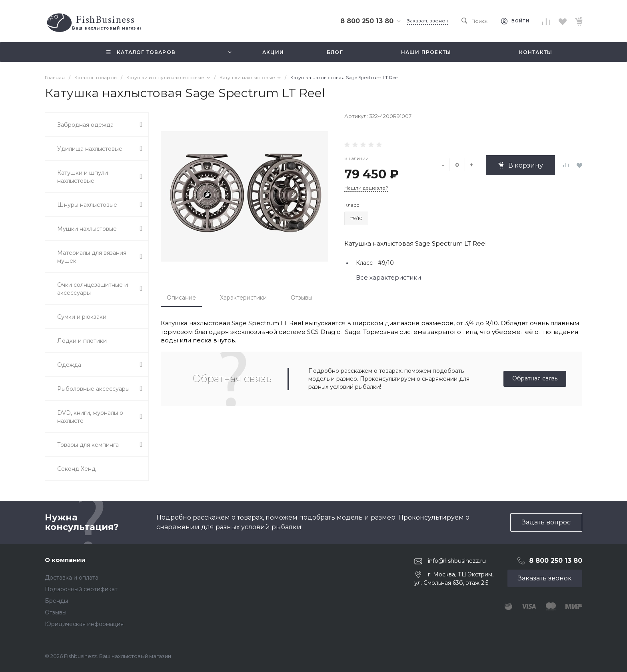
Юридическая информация (84, 624)
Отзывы (302, 298)
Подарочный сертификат (81, 589)
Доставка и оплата (72, 578)
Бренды (56, 601)
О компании (65, 560)
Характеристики (243, 298)
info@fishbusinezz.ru (457, 561)
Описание (181, 298)
